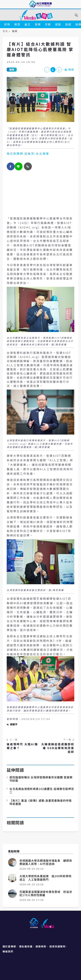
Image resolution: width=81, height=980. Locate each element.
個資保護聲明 (57, 946)
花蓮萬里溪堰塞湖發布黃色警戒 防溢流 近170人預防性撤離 (47, 893)
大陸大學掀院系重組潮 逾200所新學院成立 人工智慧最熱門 (45, 878)
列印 (69, 69)
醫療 (12, 69)
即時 (7, 24)
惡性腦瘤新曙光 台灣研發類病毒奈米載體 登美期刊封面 (41, 779)
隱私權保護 (26, 946)
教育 (17, 24)
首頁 (5, 31)
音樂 (38, 24)
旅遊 (68, 24)
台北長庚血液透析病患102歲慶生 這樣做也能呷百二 (42, 790)
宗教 (48, 24)
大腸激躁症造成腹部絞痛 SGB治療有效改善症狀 (58, 748)
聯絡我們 (8, 951)
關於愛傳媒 (9, 946)
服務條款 (41, 946)
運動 (58, 24)
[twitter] (19, 166)
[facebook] (11, 166)
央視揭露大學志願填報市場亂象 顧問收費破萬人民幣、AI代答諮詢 (46, 862)
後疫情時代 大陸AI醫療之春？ (22, 746)
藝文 (27, 24)
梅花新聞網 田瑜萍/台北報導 (28, 153)
